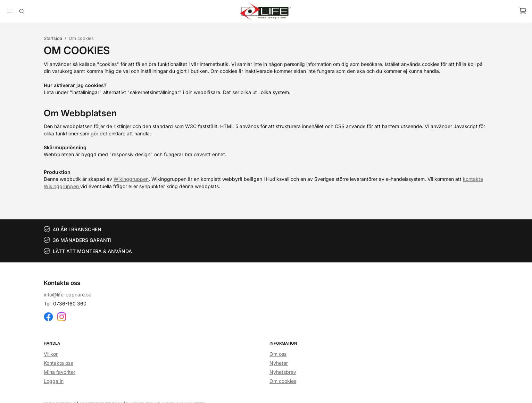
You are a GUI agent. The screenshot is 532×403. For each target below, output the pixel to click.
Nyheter (279, 363)
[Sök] (22, 11)
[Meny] (10, 11)
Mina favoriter (60, 372)
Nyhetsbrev (283, 372)
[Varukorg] (522, 11)
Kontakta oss (58, 363)
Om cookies (283, 381)
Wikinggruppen (131, 179)
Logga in (54, 381)
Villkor (51, 354)
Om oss (278, 354)
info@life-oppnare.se (68, 295)
